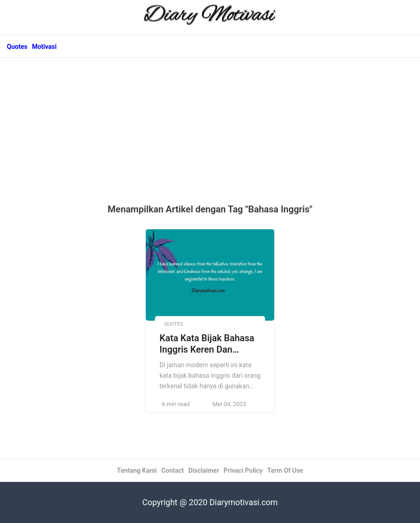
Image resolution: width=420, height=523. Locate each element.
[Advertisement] (210, 135)
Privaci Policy (243, 470)
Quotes (17, 47)
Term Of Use (285, 470)
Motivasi (44, 47)
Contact (173, 470)
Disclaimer (204, 470)
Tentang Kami (137, 470)
